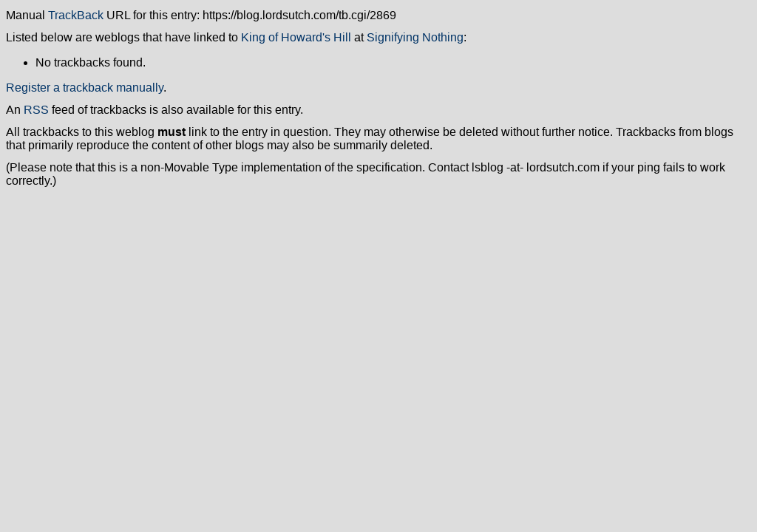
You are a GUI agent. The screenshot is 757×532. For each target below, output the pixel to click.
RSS (36, 110)
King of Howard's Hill (296, 37)
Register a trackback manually (85, 88)
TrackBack (76, 15)
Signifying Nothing (415, 37)
